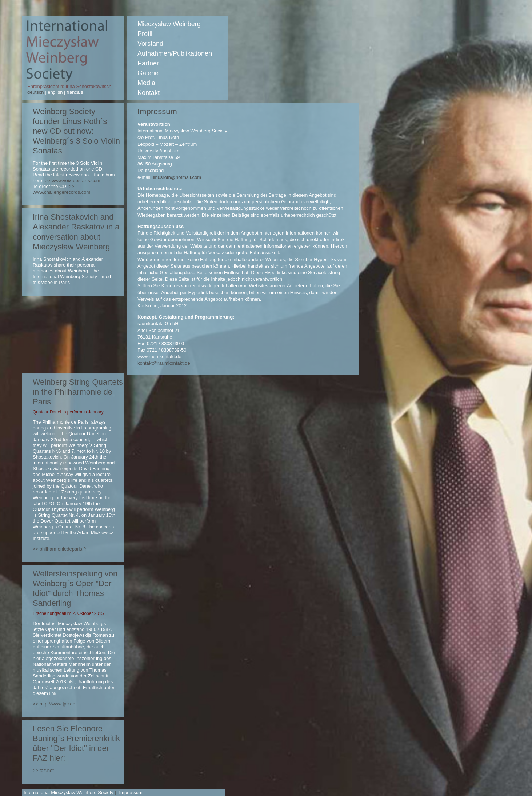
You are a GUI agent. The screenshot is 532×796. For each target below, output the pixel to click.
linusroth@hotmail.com (177, 177)
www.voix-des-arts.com (76, 181)
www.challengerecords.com (61, 192)
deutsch (36, 92)
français (74, 92)
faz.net (47, 770)
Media (146, 83)
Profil (145, 34)
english (55, 92)
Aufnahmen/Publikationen (175, 53)
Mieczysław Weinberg (169, 24)
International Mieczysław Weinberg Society (69, 793)
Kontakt (149, 93)
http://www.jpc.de (57, 704)
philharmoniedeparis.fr (63, 549)
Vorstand (150, 44)
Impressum (131, 793)
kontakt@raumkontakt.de (164, 363)
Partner (148, 63)
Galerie (148, 73)
